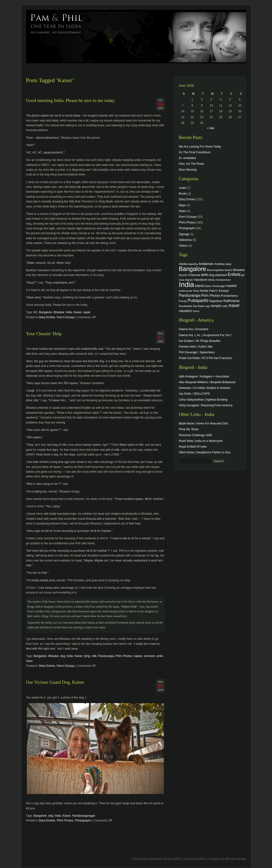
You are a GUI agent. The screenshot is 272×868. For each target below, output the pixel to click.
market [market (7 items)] (232, 286)
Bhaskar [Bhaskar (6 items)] (239, 270)
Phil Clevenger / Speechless (197, 352)
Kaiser (77, 312)
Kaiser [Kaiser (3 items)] (208, 286)
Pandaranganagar (83, 816)
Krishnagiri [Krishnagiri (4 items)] (219, 286)
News (183, 211)
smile (160, 656)
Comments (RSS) (195, 859)
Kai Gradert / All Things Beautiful (200, 341)
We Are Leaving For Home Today (200, 147)
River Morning (188, 170)
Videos (183, 246)
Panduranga (106, 656)
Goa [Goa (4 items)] (182, 280)
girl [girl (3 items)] (243, 275)
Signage (184, 234)
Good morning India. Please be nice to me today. (71, 100)
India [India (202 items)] (187, 284)
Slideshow (186, 240)
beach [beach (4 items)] (228, 270)
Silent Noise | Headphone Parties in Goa (205, 452)
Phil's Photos (124, 656)
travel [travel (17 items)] (234, 306)
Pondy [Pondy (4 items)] (183, 301)
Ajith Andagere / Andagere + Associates (204, 376)
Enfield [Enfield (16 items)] (234, 275)
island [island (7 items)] (199, 286)
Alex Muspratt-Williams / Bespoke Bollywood (207, 382)
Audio (183, 188)
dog (63, 656)
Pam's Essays (66, 317)
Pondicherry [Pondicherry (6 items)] (229, 296)
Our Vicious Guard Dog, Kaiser (55, 682)
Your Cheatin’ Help (44, 334)
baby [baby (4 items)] (228, 264)
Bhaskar (59, 312)
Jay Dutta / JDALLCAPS (194, 394)
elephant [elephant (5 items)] (221, 275)
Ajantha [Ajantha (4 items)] (193, 264)
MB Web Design (236, 859)
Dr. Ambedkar (188, 158)
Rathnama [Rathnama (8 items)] (231, 301)
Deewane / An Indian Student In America (205, 388)
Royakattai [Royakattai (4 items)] (186, 306)
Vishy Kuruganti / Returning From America (206, 405)
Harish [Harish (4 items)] (189, 280)
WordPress (155, 859)
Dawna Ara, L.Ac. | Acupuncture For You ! (205, 335)
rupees (138, 656)
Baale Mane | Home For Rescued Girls (204, 423)
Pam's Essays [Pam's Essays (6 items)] (219, 291)
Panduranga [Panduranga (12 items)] (189, 295)
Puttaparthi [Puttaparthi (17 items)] (198, 301)
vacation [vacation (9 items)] (186, 311)
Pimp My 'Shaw (189, 429)
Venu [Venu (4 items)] (196, 311)
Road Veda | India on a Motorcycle (201, 441)
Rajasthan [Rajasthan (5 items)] (216, 301)
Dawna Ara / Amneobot (194, 329)
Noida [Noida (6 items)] (204, 291)
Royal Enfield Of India (193, 447)
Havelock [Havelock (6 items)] (200, 280)
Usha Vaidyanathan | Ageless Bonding (203, 400)
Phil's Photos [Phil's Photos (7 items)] (210, 296)
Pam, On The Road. (192, 164)
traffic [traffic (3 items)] (225, 306)
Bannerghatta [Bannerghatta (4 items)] (215, 270)
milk (94, 656)
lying (87, 656)
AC (36, 312)
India (69, 312)
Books (183, 194)
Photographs (83, 820)
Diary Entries (47, 317)
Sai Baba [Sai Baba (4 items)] (199, 306)
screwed (149, 656)
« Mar (211, 128)
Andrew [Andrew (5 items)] (219, 264)
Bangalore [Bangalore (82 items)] (193, 269)
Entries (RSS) (173, 859)
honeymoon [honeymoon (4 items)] (223, 280)
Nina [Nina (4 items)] (196, 291)
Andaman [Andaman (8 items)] (206, 264)
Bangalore (46, 312)
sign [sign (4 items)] (208, 306)
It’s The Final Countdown (195, 152)
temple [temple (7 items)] (216, 306)
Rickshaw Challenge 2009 (196, 435)
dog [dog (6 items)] (212, 275)
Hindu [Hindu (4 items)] (212, 280)
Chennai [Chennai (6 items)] (194, 275)
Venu (29, 661)
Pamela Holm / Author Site (196, 347)
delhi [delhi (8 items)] (205, 275)
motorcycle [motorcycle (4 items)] (186, 291)
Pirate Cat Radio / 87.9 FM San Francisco (205, 358)
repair (87, 312)
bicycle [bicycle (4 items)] (183, 275)
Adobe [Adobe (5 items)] (183, 264)
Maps (182, 205)
